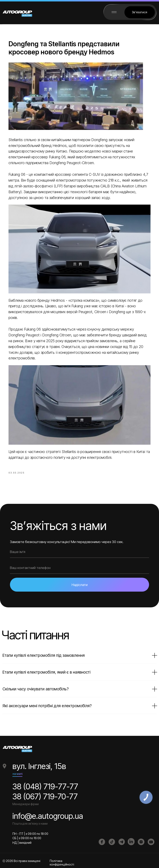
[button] (140, 12)
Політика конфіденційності (62, 862)
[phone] (79, 567)
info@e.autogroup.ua (48, 815)
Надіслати (80, 584)
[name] (79, 551)
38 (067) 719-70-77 (45, 795)
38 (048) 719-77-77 (45, 785)
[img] (112, 841)
